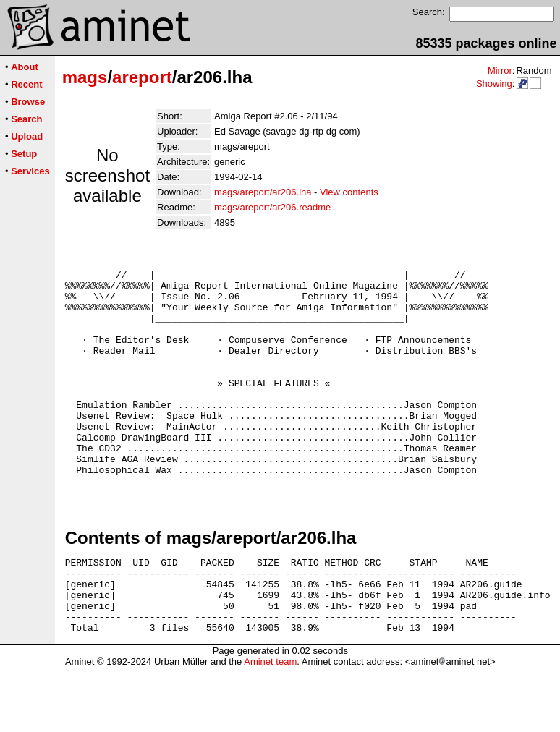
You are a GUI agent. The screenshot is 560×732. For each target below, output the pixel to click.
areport (142, 77)
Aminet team (270, 727)
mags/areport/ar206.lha (263, 192)
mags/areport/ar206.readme (272, 207)
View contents (349, 192)
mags (85, 77)
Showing (494, 84)
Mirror (500, 71)
